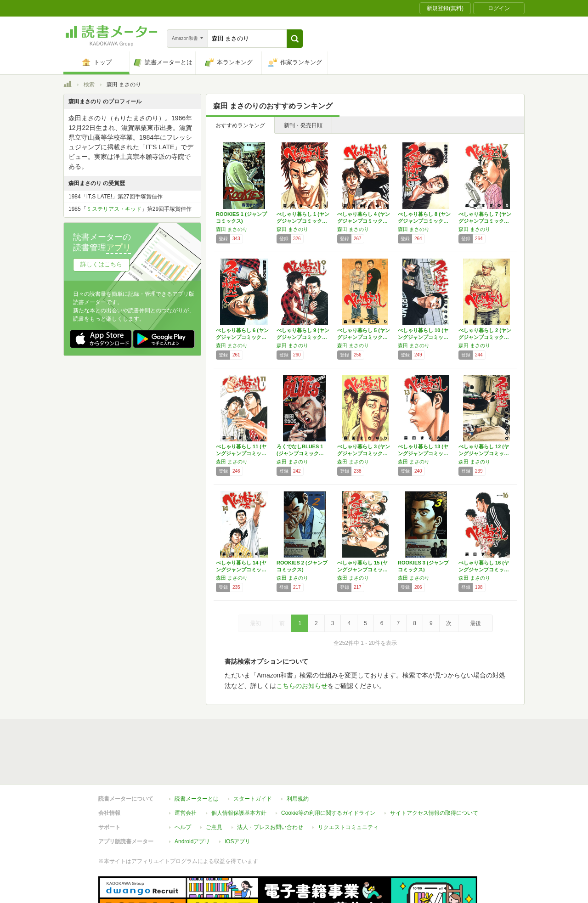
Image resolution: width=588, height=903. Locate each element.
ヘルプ (183, 785)
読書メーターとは (197, 756)
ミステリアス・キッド (114, 209)
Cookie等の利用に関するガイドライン (328, 771)
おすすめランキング (240, 125)
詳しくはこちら (101, 264)
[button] (295, 39)
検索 (89, 85)
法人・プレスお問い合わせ (270, 785)
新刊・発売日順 (303, 125)
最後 (475, 623)
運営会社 (186, 771)
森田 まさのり (232, 229)
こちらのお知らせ (302, 686)
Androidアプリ (192, 799)
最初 (255, 623)
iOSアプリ (237, 799)
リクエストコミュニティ (348, 785)
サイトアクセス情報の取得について (434, 771)
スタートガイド (253, 756)
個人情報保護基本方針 (239, 771)
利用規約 (298, 756)
